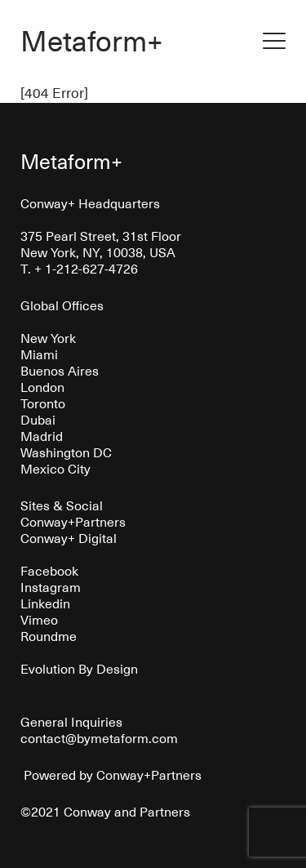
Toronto (43, 403)
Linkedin (45, 603)
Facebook (49, 570)
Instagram (51, 586)
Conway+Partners (73, 521)
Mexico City (55, 468)
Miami (39, 354)
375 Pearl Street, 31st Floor (101, 235)
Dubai (38, 419)
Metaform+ (92, 40)
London (42, 386)
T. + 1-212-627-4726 (79, 268)
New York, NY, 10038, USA (98, 251)
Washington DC (66, 452)
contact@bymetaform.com (99, 737)
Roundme (49, 635)
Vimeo (39, 619)
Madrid (42, 435)
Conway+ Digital (69, 537)
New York (48, 337)
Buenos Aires (60, 370)
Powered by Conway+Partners (111, 774)
